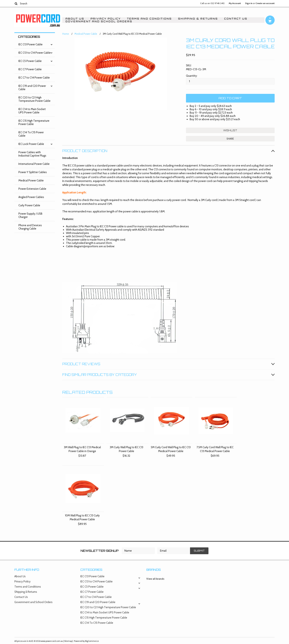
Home (66, 34)
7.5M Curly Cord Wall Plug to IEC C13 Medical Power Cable (215, 449)
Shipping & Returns (198, 19)
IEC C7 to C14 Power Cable (34, 78)
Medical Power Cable (31, 180)
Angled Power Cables (31, 197)
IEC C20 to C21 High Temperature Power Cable (34, 99)
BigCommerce (92, 641)
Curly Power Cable (29, 205)
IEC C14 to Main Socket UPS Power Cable (32, 111)
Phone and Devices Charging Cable (30, 227)
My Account (235, 3)
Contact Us (236, 19)
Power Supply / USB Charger (30, 215)
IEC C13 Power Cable (31, 44)
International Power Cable (34, 164)
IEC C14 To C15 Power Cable (31, 134)
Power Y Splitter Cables (33, 172)
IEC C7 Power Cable (30, 69)
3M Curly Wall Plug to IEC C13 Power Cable (126, 449)
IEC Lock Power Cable (31, 144)
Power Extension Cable (32, 189)
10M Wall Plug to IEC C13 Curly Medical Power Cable (82, 517)
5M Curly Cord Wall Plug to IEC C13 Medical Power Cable (171, 449)
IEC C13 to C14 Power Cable (35, 53)
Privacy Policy (106, 19)
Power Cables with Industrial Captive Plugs (32, 154)
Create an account (265, 3)
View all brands (155, 579)
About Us (75, 19)
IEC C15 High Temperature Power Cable (34, 122)
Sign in (249, 3)
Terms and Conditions (149, 19)
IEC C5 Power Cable (30, 61)
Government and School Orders (99, 21)
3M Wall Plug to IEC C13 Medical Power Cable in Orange (82, 449)
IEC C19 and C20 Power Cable (32, 88)
